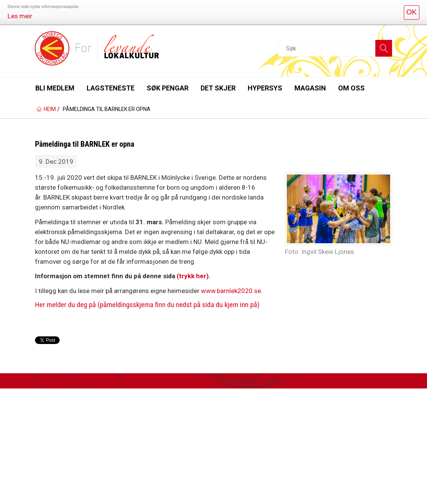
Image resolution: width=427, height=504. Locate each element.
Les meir (20, 16)
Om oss (351, 88)
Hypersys (265, 88)
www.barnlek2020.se (231, 291)
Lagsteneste (111, 88)
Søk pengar (168, 88)
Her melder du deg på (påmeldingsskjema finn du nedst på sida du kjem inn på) (147, 305)
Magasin (310, 88)
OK (412, 12)
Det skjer (218, 88)
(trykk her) (193, 276)
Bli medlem (55, 88)
